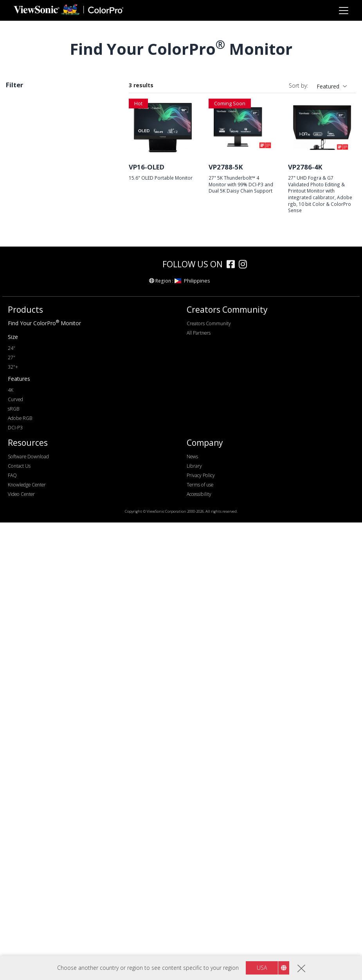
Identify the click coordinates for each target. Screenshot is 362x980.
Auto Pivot (32, 628)
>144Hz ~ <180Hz (41, 424)
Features (25, 596)
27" (23, 284)
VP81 (25, 209)
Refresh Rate (32, 392)
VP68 (25, 219)
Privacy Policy (201, 933)
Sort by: (298, 86)
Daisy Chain (33, 660)
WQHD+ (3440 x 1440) (47, 349)
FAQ (12, 933)
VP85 (25, 198)
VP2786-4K (305, 167)
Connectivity (31, 446)
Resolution (28, 317)
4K (22, 359)
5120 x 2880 (34, 370)
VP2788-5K (226, 167)
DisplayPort (33, 457)
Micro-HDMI (34, 478)
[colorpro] (135, 721)
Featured (328, 86)
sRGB (25, 553)
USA (262, 968)
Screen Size (29, 263)
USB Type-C (33, 499)
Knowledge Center (27, 942)
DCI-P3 (18, 114)
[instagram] (245, 723)
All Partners (199, 790)
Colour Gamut (32, 542)
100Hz (26, 413)
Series (22, 135)
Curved (27, 681)
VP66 (25, 156)
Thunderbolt (34, 509)
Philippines (192, 738)
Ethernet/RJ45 (36, 520)
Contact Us (19, 923)
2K (22, 338)
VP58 (25, 177)
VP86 (25, 188)
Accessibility (199, 952)
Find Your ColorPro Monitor (44, 781)
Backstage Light (39, 639)
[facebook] (233, 723)
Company (205, 901)
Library (194, 923)
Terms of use (200, 942)
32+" (24, 295)
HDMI (26, 467)
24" (12, 806)
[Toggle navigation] (343, 10)
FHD (24, 327)
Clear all (103, 102)
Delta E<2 (31, 617)
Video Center (21, 952)
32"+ (13, 824)
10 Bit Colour (35, 670)
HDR (24, 649)
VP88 (25, 167)
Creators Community (209, 781)
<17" (24, 273)
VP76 (25, 145)
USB (24, 488)
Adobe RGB (33, 563)
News (192, 914)
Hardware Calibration (45, 607)
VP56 (25, 230)
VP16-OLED (147, 167)
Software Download (28, 914)
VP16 (25, 240)
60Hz (25, 403)
